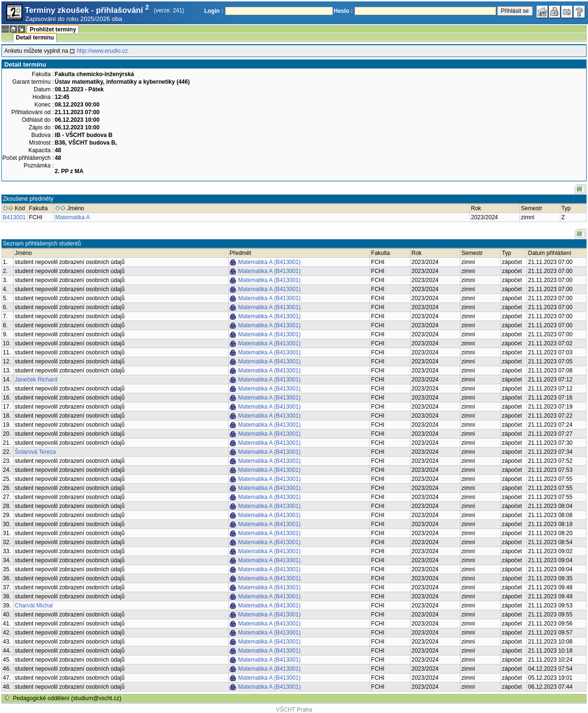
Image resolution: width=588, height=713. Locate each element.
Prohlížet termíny (53, 29)
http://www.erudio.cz (102, 51)
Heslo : (343, 11)
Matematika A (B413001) (269, 262)
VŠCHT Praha (294, 710)
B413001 (14, 217)
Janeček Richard (36, 380)
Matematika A (73, 217)
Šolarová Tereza (35, 452)
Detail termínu (35, 38)
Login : (214, 11)
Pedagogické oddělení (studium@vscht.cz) (67, 698)
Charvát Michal (34, 606)
